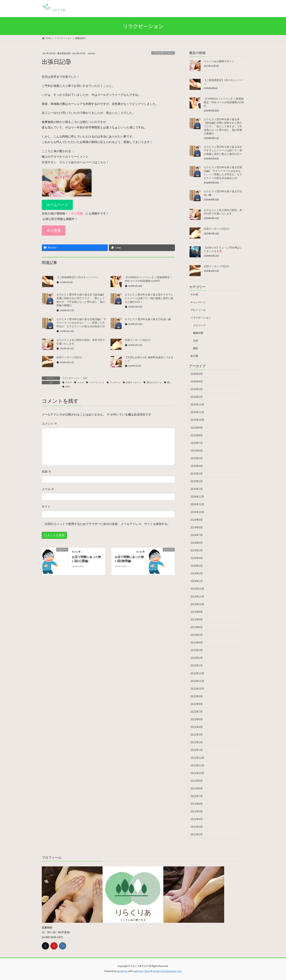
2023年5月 (197, 635)
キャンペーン (198, 302)
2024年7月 (197, 535)
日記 (196, 341)
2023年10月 (197, 604)
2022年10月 (197, 689)
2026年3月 (197, 389)
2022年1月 (197, 750)
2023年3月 (197, 650)
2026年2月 (197, 397)
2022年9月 (197, 696)
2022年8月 (197, 704)
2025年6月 (197, 451)
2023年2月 (197, 658)
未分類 (194, 356)
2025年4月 (197, 466)
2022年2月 (197, 742)
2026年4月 (197, 381)
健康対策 (198, 333)
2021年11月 (197, 765)
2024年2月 (197, 573)
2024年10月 (197, 512)
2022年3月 (197, 734)
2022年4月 (197, 727)
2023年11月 (197, 596)
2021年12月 (197, 758)
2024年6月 (197, 543)
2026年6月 (197, 374)
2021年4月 (197, 819)
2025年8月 (197, 435)
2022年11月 (197, 681)
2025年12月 (197, 404)
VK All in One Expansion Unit (167, 971)
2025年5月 (197, 458)
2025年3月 (197, 473)
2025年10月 (197, 420)
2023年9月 (197, 612)
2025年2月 (197, 481)
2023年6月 (197, 627)
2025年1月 (197, 489)
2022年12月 (197, 673)
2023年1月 (197, 665)
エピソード (199, 325)
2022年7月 (197, 712)
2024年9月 (197, 520)
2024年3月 (197, 566)
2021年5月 (197, 811)
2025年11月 (197, 412)
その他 (194, 294)
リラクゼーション (201, 318)
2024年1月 (197, 581)
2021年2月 (197, 834)
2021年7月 (197, 796)
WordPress (122, 971)
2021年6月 (197, 804)
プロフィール (198, 310)
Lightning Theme (142, 971)
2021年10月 (197, 773)
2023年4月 (197, 642)
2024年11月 (197, 504)
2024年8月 (197, 527)
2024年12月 (197, 496)
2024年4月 (197, 558)
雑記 (196, 348)
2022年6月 (197, 719)
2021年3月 (197, 827)
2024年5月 (197, 550)
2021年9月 (197, 781)
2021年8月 (197, 788)
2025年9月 (197, 428)
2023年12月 (197, 589)
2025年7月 (197, 443)
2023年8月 (197, 619)
